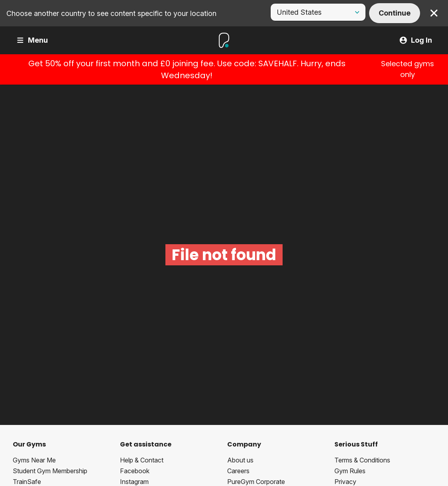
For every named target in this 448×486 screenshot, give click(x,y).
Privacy (345, 482)
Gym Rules (350, 471)
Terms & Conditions (362, 460)
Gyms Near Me (34, 460)
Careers (238, 471)
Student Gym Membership (50, 471)
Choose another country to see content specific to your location (111, 13)
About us (240, 460)
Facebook (135, 471)
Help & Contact (142, 460)
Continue (395, 13)
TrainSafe (27, 482)
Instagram (134, 482)
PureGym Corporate (256, 482)
